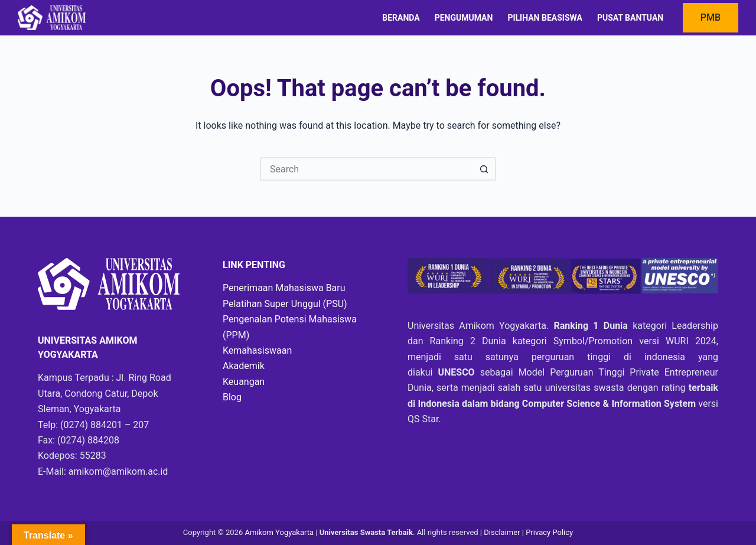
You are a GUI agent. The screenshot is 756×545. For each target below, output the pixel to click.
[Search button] (484, 169)
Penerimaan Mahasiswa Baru (284, 288)
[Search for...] (366, 169)
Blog (232, 397)
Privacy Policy (549, 532)
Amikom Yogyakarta (279, 532)
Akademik (244, 366)
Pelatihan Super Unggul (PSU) (285, 304)
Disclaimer (503, 532)
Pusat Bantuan (630, 18)
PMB (711, 17)
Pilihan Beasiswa (545, 18)
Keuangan (244, 382)
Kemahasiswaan (257, 350)
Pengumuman (464, 18)
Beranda (401, 18)
